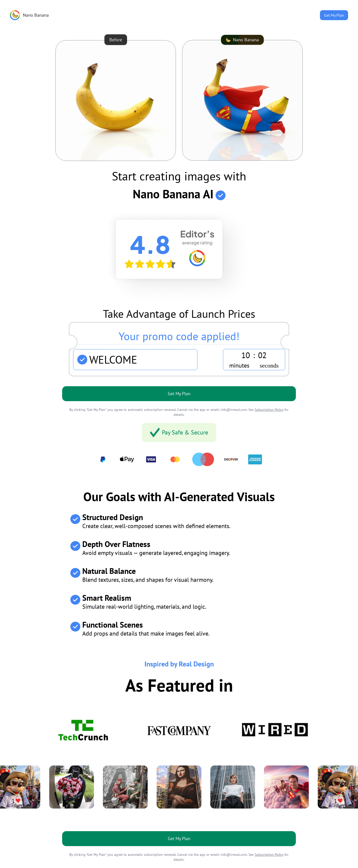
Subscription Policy (269, 410)
